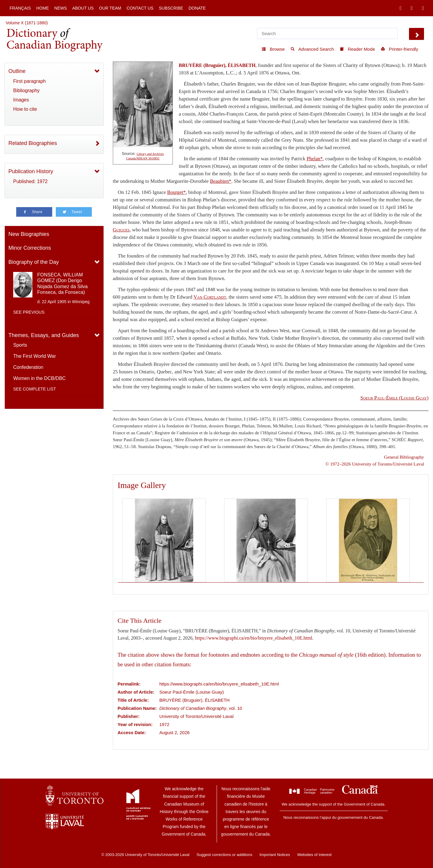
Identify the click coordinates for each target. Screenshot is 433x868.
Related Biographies (33, 143)
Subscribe (171, 8)
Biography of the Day (34, 262)
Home (43, 8)
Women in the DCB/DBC (39, 378)
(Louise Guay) (394, 398)
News (61, 8)
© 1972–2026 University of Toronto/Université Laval (375, 464)
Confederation (28, 367)
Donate (197, 8)
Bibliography (26, 90)
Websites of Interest (314, 855)
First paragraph (30, 81)
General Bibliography (404, 457)
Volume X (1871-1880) (27, 23)
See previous (29, 312)
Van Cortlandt (210, 297)
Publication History (31, 171)
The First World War (35, 356)
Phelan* (315, 159)
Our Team (110, 8)
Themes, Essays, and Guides (44, 335)
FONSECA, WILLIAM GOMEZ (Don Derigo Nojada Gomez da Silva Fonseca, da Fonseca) (62, 283)
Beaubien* (221, 181)
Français (20, 8)
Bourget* (176, 192)
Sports (20, 345)
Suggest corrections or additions (224, 855)
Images (21, 100)
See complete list (35, 389)
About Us (83, 8)
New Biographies (29, 234)
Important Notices (275, 855)
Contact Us (140, 8)
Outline (17, 71)
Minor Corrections (30, 248)
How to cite (25, 109)
